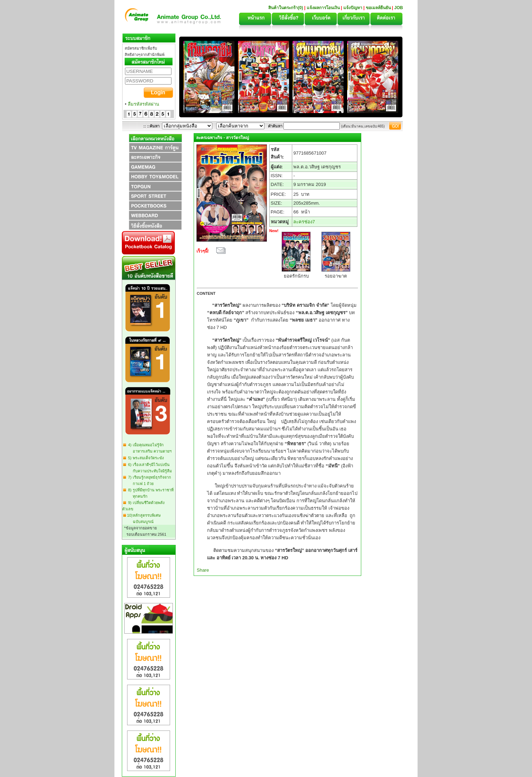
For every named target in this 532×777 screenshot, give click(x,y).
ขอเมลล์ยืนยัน (378, 8)
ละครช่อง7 (304, 222)
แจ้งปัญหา (353, 8)
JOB (399, 8)
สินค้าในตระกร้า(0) (286, 8)
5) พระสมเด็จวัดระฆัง (145, 458)
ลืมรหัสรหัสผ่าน (143, 104)
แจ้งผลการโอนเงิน (323, 8)
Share (203, 570)
